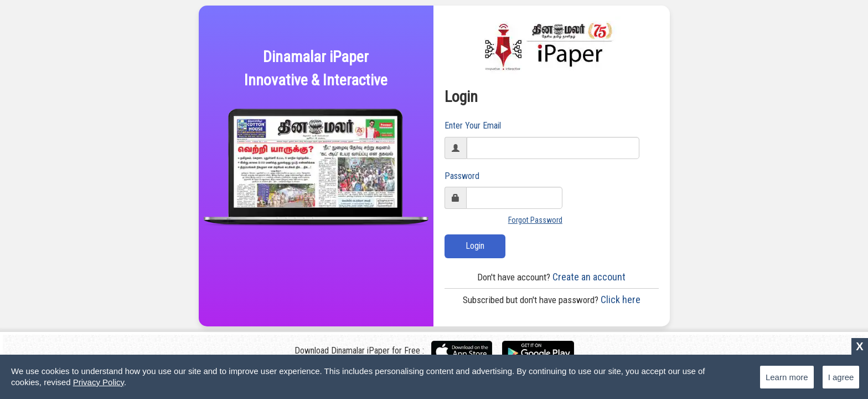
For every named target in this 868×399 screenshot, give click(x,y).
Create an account (551, 277)
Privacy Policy (99, 382)
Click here (552, 300)
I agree (841, 377)
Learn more (787, 377)
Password (462, 176)
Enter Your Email (473, 126)
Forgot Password (535, 220)
